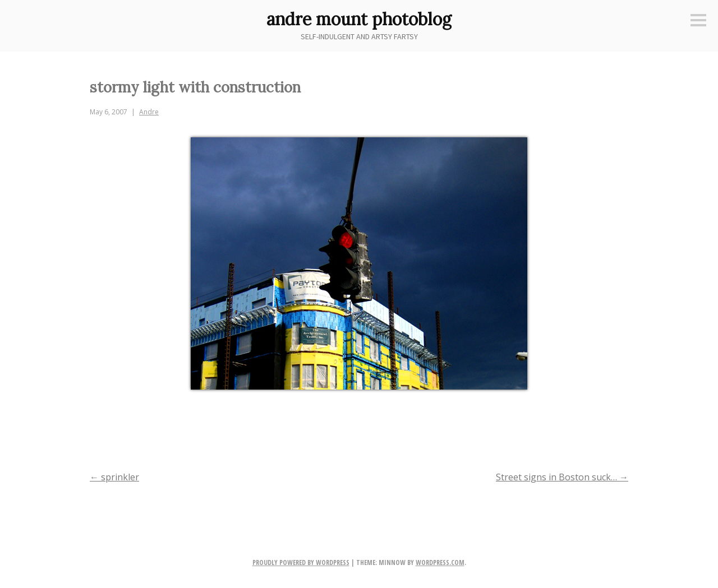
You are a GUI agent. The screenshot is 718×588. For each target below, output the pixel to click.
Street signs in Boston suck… (562, 477)
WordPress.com (440, 562)
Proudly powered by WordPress (301, 562)
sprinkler (114, 477)
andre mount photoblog (359, 19)
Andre (149, 112)
